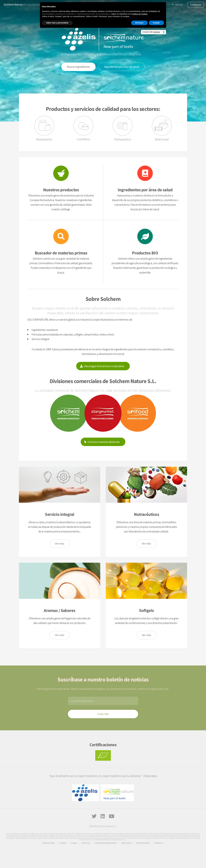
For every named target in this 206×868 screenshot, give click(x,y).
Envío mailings (86, 843)
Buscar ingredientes (78, 67)
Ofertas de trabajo (127, 843)
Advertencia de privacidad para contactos (106, 843)
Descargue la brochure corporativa (104, 366)
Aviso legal (74, 843)
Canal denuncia (159, 843)
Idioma (179, 5)
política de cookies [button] (140, 14)
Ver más (60, 544)
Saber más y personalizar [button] (57, 23)
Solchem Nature (13, 5)
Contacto (196, 5)
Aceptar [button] (156, 23)
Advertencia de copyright (143, 843)
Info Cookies (63, 843)
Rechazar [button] (139, 23)
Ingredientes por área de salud (121, 67)
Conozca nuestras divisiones (104, 442)
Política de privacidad (49, 843)
